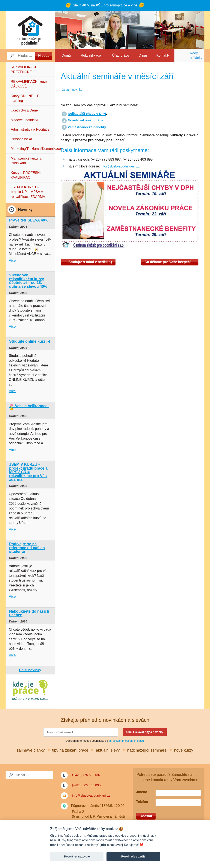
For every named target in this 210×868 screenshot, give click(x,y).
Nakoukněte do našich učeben (29, 613)
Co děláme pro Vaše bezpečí (170, 262)
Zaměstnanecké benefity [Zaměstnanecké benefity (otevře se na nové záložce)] (88, 127)
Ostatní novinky (72, 90)
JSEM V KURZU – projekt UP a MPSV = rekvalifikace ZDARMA (28, 192)
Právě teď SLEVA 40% (29, 220)
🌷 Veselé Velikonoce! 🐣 (29, 408)
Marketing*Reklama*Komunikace (33, 149)
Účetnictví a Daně (24, 110)
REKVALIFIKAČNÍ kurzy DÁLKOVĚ (29, 84)
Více (12, 260)
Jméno (142, 792)
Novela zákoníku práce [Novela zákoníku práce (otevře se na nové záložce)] (86, 120)
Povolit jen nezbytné (77, 857)
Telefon (142, 802)
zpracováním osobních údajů (126, 741)
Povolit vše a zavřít (133, 857)
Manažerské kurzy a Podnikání (26, 161)
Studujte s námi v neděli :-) (88, 262)
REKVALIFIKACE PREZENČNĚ (24, 69)
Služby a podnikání (30, 30)
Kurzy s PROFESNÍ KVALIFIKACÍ (26, 175)
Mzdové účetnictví (24, 120)
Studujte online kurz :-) (30, 341)
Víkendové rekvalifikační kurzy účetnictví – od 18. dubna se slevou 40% (28, 281)
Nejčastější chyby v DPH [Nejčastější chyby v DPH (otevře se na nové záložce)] (88, 114)
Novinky (25, 209)
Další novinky (30, 670)
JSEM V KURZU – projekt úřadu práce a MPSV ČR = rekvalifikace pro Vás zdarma (28, 472)
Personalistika (21, 139)
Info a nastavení (112, 845)
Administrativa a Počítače (30, 129)
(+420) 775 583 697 (87, 775)
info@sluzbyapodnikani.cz (121, 166)
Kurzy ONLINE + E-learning (26, 98)
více (134, 5)
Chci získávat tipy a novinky (145, 732)
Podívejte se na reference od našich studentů (27, 548)
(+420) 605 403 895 (87, 785)
